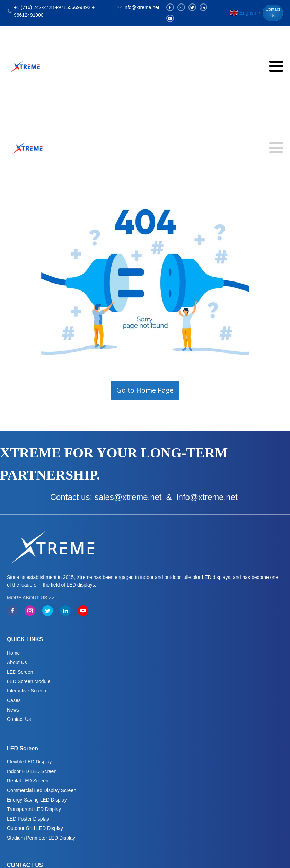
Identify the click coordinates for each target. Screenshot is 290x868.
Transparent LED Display (34, 809)
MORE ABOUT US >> (31, 598)
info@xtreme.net (142, 7)
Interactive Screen (27, 691)
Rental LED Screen (28, 781)
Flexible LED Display (29, 762)
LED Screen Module (29, 681)
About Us (17, 662)
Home (13, 653)
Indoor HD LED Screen (32, 771)
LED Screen (20, 672)
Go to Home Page (145, 390)
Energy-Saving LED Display (37, 800)
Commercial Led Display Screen (42, 790)
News (13, 710)
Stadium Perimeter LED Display (41, 838)
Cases (14, 700)
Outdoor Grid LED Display (35, 828)
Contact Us (273, 13)
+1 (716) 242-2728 (34, 7)
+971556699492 (73, 7)
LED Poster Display (28, 819)
